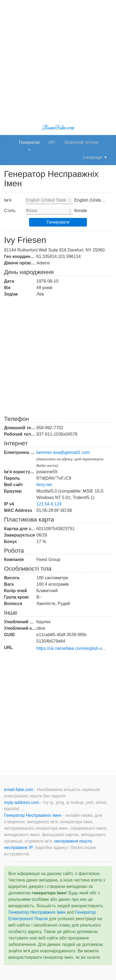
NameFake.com (58, 128)
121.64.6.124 (49, 504)
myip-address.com (22, 802)
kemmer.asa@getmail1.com (63, 452)
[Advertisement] (58, 58)
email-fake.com (19, 790)
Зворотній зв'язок (81, 142)
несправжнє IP (18, 848)
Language (95, 157)
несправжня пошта (73, 841)
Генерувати (58, 222)
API (52, 142)
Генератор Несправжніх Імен (33, 815)
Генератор (29, 142)
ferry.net (44, 485)
